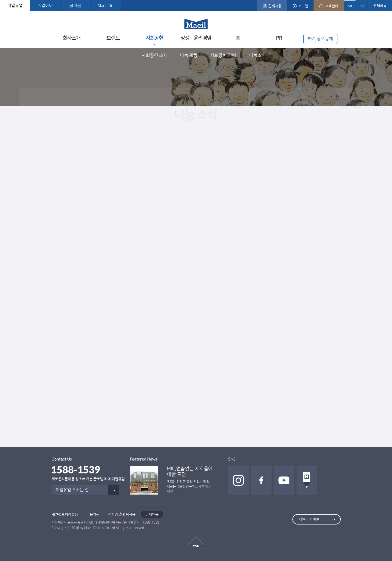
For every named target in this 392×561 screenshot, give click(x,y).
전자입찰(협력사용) (122, 514)
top (196, 542)
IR (237, 38)
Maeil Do (106, 6)
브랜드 (113, 38)
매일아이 (45, 6)
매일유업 (15, 6)
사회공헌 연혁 (223, 55)
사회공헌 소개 (154, 55)
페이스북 (261, 480)
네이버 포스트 (307, 480)
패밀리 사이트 (309, 519)
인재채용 (152, 514)
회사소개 (72, 38)
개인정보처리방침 (65, 514)
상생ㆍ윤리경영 (196, 38)
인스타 (239, 480)
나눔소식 (257, 55)
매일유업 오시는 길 (72, 490)
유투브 (284, 480)
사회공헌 (154, 38)
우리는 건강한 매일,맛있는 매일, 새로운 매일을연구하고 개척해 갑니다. (189, 486)
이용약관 (93, 514)
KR (350, 6)
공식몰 (75, 6)
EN (362, 6)
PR (279, 38)
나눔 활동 (189, 55)
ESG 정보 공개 (320, 39)
